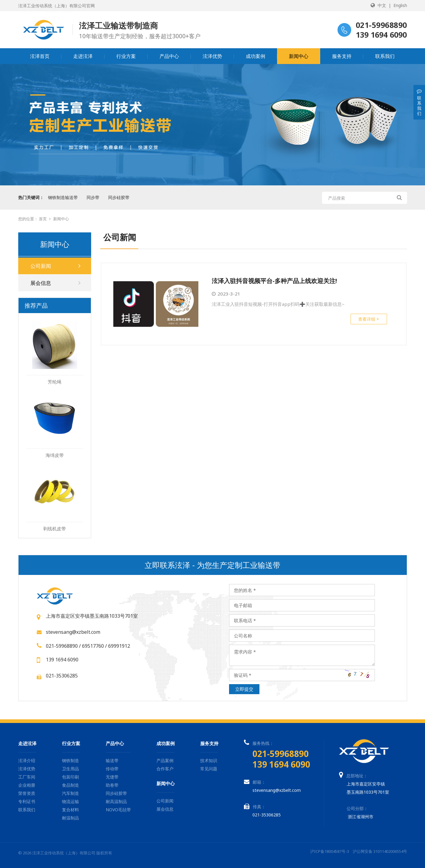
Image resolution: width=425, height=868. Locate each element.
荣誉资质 (27, 793)
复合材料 (70, 810)
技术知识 (209, 760)
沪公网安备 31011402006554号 (380, 851)
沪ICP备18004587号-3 (330, 851)
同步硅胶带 (119, 197)
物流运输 (70, 801)
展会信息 (55, 283)
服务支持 (342, 56)
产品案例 (165, 760)
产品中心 (169, 56)
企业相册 (27, 785)
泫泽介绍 (27, 760)
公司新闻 (55, 266)
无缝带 (112, 777)
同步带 (93, 197)
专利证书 (27, 801)
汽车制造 (70, 793)
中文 (382, 5)
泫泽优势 (212, 56)
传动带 (112, 769)
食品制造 (70, 785)
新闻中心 (299, 56)
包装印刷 (70, 777)
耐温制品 (70, 818)
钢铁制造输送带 (63, 197)
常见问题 (209, 769)
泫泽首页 (40, 56)
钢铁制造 (70, 760)
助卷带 (112, 785)
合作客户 (165, 769)
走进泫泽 (83, 56)
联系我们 (385, 56)
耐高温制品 (116, 801)
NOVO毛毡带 (118, 810)
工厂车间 (27, 777)
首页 (43, 219)
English (400, 5)
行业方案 (126, 56)
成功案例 (255, 56)
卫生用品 (70, 769)
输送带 (112, 760)
